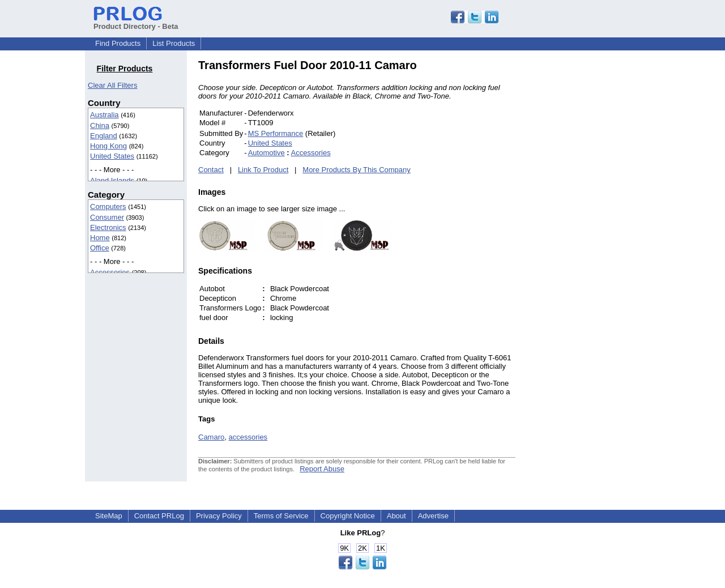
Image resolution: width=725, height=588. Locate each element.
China (100, 125)
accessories (248, 437)
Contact (211, 170)
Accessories (110, 272)
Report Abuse (322, 469)
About (396, 516)
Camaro (211, 437)
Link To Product (263, 170)
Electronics (108, 227)
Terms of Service (281, 516)
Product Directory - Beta (136, 22)
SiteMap (109, 516)
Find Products (118, 43)
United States (112, 156)
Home (100, 238)
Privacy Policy (219, 516)
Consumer (107, 217)
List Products (174, 43)
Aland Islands (112, 180)
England (104, 136)
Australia (105, 115)
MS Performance (276, 133)
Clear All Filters (112, 85)
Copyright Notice (348, 516)
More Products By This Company (357, 170)
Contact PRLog (159, 516)
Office (100, 248)
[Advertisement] (592, 229)
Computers (108, 206)
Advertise (433, 516)
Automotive (266, 153)
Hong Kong (108, 146)
